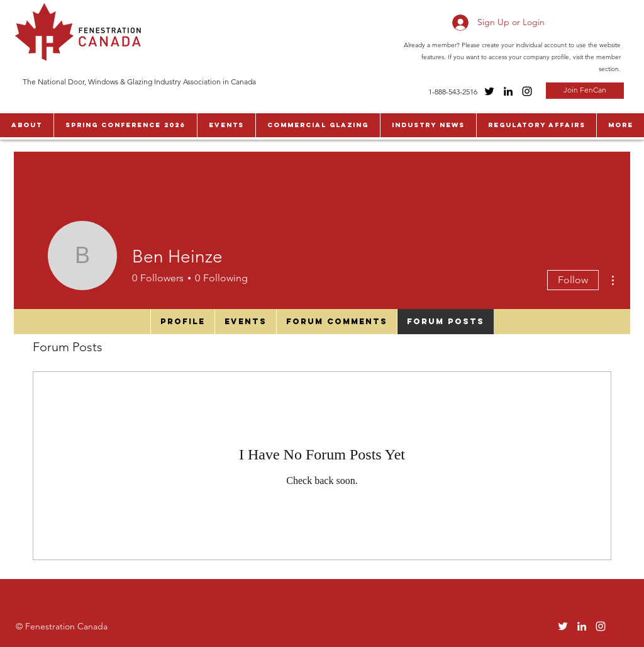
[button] (27, 125)
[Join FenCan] (585, 91)
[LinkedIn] (508, 91)
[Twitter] (489, 91)
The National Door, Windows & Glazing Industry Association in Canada (139, 82)
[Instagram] (527, 91)
